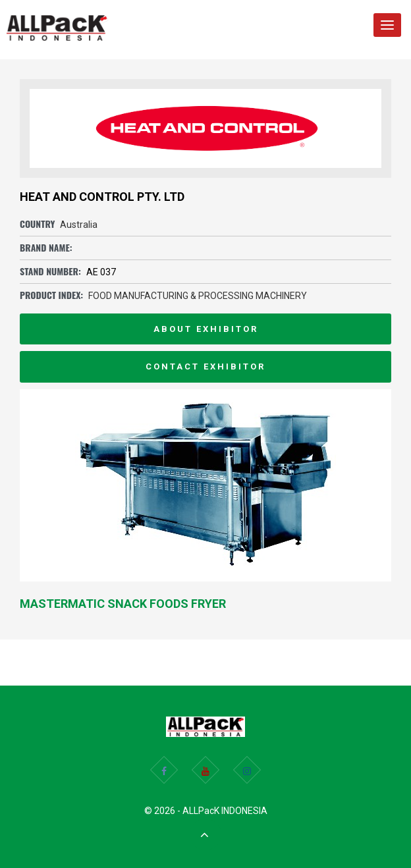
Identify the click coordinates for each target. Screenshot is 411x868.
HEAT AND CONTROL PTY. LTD (102, 197)
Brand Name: (46, 247)
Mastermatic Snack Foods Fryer (123, 604)
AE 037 (101, 272)
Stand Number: (50, 271)
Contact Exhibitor (205, 366)
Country (37, 224)
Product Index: (51, 295)
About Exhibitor (206, 329)
